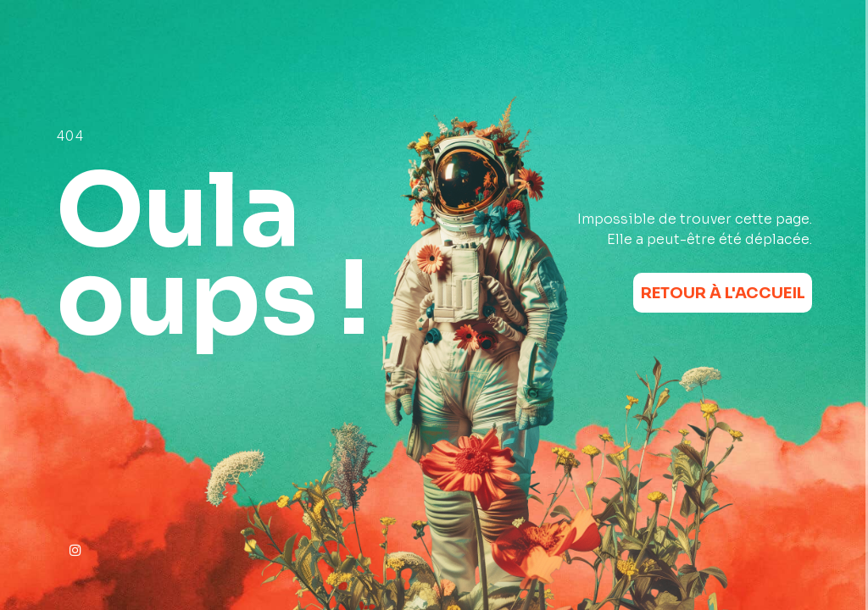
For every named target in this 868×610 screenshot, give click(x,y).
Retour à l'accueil (723, 293)
